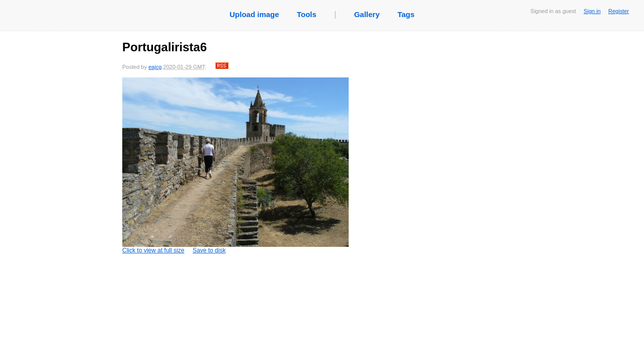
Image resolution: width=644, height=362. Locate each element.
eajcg (155, 67)
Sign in (592, 11)
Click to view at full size (235, 166)
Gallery (367, 14)
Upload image (254, 14)
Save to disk (209, 250)
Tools (307, 14)
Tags (406, 14)
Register (619, 11)
